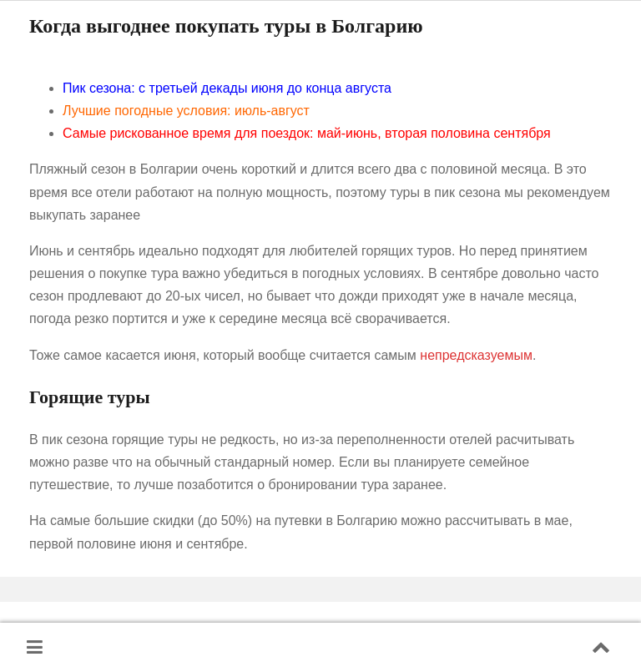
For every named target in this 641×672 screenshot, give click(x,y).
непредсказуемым (476, 355)
